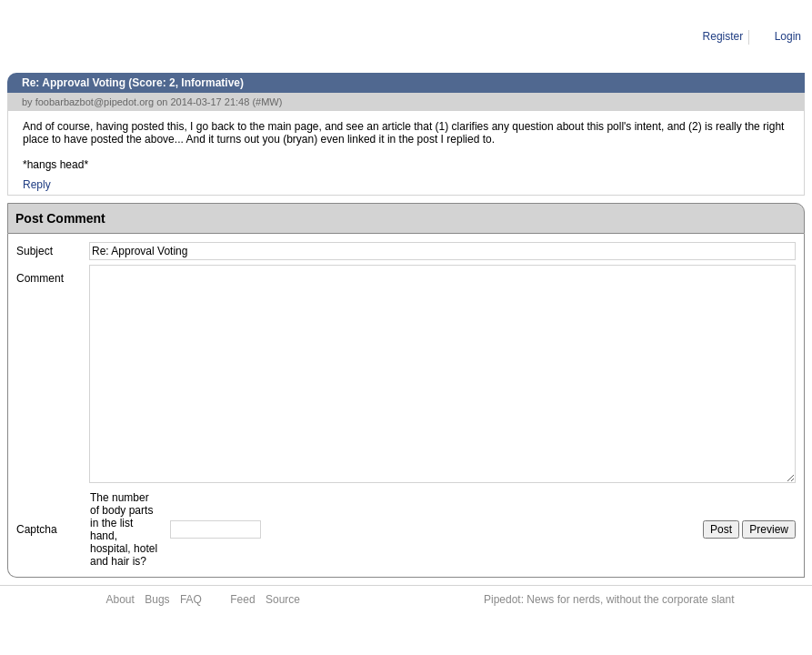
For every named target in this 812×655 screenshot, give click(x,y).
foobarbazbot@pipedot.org (95, 102)
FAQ (191, 600)
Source (283, 600)
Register (723, 36)
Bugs (157, 600)
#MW (267, 102)
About (120, 600)
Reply (37, 185)
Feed (242, 600)
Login (788, 36)
